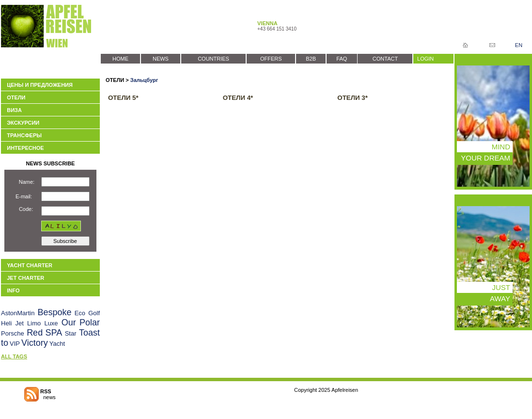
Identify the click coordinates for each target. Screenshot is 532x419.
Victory (35, 343)
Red (35, 333)
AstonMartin (18, 313)
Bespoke (54, 312)
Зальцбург (144, 80)
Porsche (13, 333)
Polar (90, 322)
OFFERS (271, 59)
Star (71, 333)
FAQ (342, 59)
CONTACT (385, 59)
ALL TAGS (14, 356)
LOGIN (425, 59)
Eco (80, 313)
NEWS (161, 59)
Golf (94, 313)
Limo (34, 323)
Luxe (51, 323)
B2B (311, 59)
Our (69, 322)
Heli (6, 323)
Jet (20, 323)
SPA (54, 333)
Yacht (57, 344)
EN (519, 45)
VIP (15, 344)
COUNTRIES (213, 59)
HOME (120, 59)
